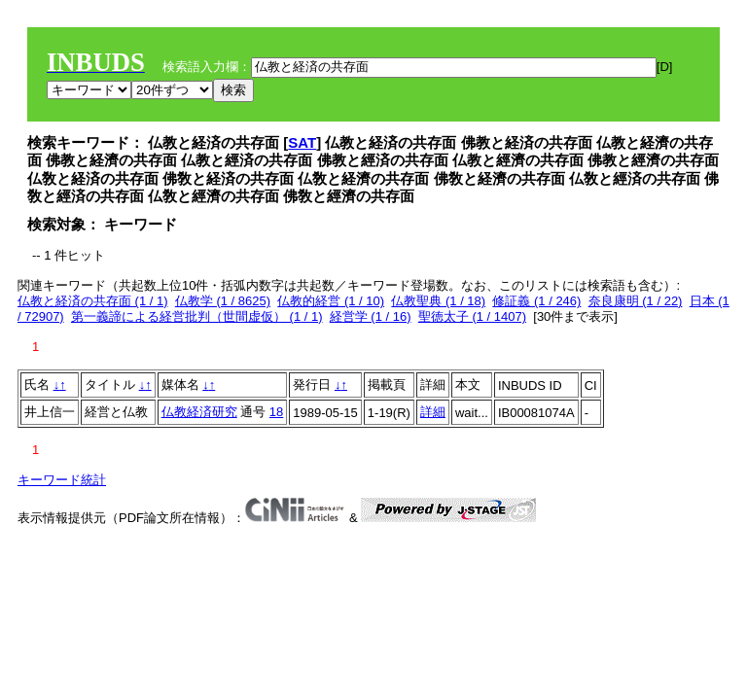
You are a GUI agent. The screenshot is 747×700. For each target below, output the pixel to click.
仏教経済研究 (199, 412)
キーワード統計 (62, 480)
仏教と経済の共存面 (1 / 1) (93, 301)
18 (276, 412)
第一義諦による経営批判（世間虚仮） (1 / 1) (197, 316)
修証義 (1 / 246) (536, 301)
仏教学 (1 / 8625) (223, 301)
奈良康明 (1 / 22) (636, 301)
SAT (302, 142)
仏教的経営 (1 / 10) (331, 301)
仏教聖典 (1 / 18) (438, 301)
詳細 (433, 412)
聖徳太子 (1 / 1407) (472, 316)
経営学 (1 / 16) (371, 316)
